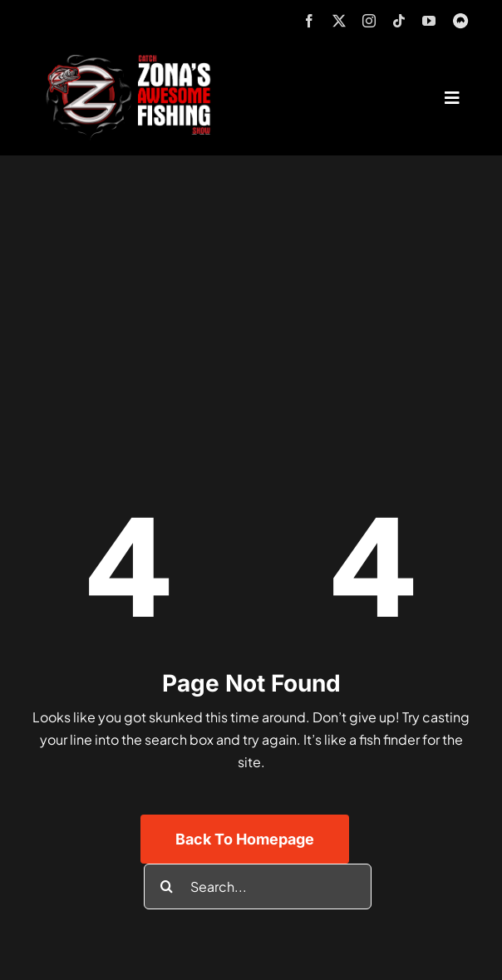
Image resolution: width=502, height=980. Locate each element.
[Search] (167, 886)
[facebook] (309, 21)
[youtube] (429, 21)
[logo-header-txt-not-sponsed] (133, 60)
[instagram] (369, 21)
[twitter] (339, 21)
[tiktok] (399, 21)
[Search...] (258, 886)
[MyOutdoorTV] (460, 19)
